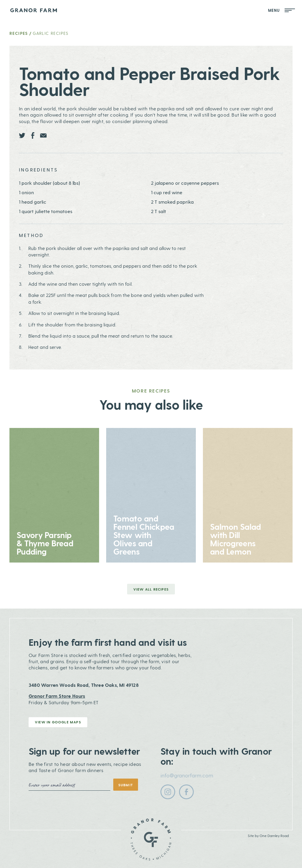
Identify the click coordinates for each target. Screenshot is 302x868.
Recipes (19, 33)
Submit (126, 785)
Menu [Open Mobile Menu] (282, 10)
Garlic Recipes (51, 33)
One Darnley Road (274, 836)
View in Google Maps (58, 722)
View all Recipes (151, 589)
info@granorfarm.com (187, 775)
